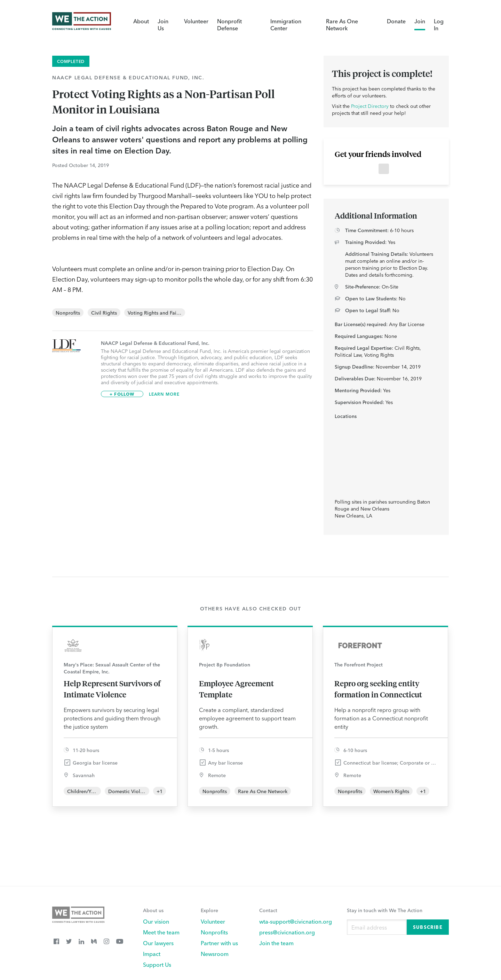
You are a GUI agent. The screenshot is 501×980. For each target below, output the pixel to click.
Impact (152, 954)
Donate (396, 21)
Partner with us (219, 943)
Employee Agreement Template (236, 689)
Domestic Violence (130, 791)
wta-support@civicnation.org (296, 921)
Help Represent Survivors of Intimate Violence (112, 689)
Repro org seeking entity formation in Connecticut (378, 689)
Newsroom (215, 954)
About (141, 21)
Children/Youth (84, 791)
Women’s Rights (391, 791)
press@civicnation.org (287, 932)
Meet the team (161, 932)
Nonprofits (68, 313)
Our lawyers (158, 943)
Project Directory (370, 106)
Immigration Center (286, 24)
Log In (439, 24)
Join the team (276, 943)
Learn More (164, 394)
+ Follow (122, 394)
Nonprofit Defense (229, 24)
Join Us (163, 24)
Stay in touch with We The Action (385, 910)
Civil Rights (104, 313)
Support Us (157, 964)
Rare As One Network (342, 24)
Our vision (156, 921)
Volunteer (196, 21)
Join (420, 21)
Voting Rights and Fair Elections (164, 313)
